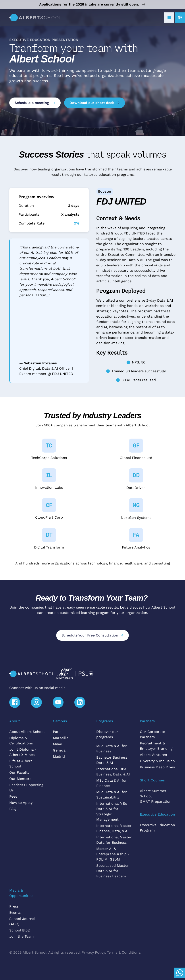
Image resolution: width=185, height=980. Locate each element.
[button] (169, 18)
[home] (36, 18)
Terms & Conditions (124, 952)
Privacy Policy (93, 952)
